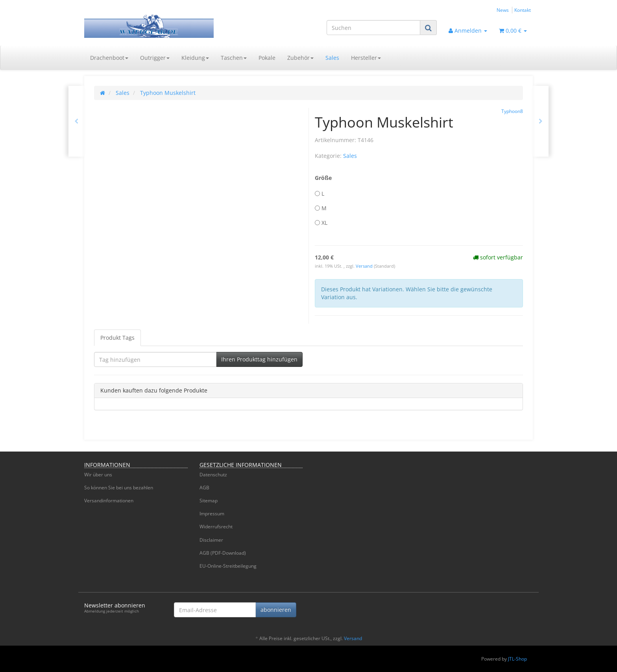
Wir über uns (98, 475)
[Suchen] (373, 28)
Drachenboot (109, 58)
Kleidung (195, 58)
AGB (204, 488)
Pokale (267, 58)
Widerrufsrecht (216, 527)
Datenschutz (213, 475)
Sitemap (209, 501)
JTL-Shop (517, 659)
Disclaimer (211, 540)
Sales (332, 58)
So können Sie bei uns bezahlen (119, 488)
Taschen (234, 58)
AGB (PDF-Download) (223, 553)
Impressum (212, 514)
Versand (365, 266)
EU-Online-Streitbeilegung (228, 566)
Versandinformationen (109, 501)
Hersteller (366, 58)
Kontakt (523, 10)
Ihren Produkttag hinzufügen (259, 359)
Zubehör (300, 58)
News (503, 10)
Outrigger (155, 58)
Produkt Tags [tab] (117, 338)
